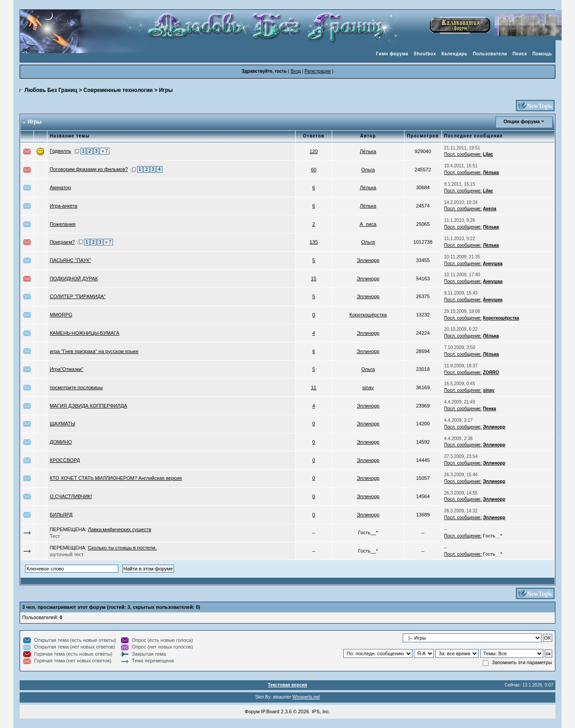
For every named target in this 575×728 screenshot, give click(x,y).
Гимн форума (392, 54)
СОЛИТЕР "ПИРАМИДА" (77, 296)
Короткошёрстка (368, 315)
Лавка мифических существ (120, 529)
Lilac (488, 154)
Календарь (454, 54)
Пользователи (490, 54)
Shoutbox (425, 54)
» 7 (104, 151)
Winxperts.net (306, 697)
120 (313, 151)
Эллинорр (368, 260)
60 (313, 170)
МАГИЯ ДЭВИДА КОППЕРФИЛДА (88, 406)
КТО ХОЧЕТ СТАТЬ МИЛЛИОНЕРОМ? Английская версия (116, 478)
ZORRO (491, 372)
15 (313, 279)
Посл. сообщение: (463, 154)
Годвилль (60, 151)
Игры (166, 90)
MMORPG (61, 315)
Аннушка (493, 264)
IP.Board (270, 711)
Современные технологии (118, 90)
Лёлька (368, 151)
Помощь (542, 54)
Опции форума (522, 121)
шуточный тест (67, 554)
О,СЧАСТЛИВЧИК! (71, 496)
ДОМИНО (61, 442)
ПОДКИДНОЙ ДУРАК (74, 279)
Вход (296, 71)
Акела (490, 209)
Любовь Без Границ (51, 90)
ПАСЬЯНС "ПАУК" (70, 260)
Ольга (368, 170)
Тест (55, 536)
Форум (252, 711)
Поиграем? (62, 242)
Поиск (520, 54)
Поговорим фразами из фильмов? (89, 169)
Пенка (490, 409)
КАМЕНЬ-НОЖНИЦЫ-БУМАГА (84, 333)
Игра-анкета (63, 206)
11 (313, 387)
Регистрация (317, 71)
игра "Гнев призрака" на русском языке (94, 351)
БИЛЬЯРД (61, 515)
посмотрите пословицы (76, 387)
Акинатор (60, 187)
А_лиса (368, 224)
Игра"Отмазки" (66, 369)
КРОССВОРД (65, 460)
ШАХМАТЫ (62, 424)
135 (313, 242)
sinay (368, 387)
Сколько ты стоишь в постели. (122, 548)
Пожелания (62, 224)
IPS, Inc (320, 711)
